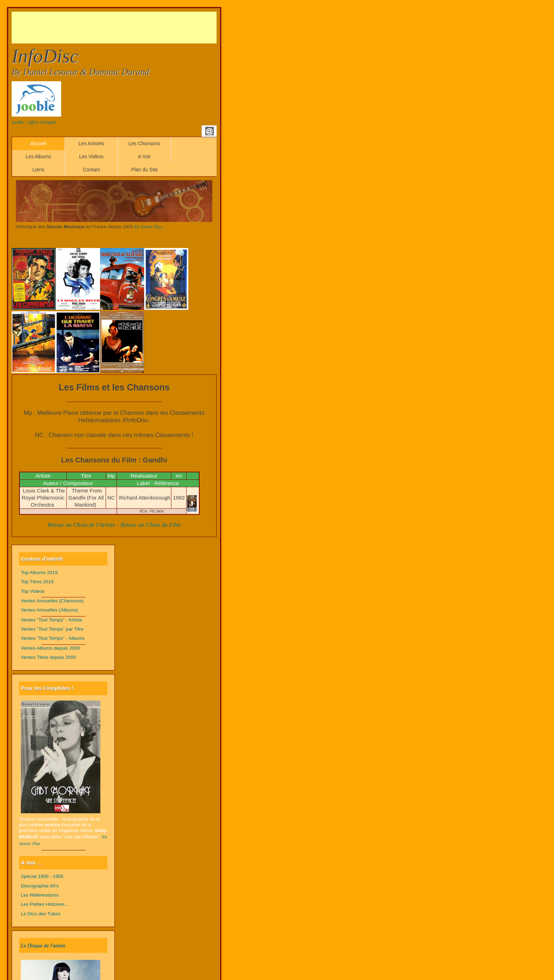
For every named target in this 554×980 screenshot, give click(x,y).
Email (210, 131)
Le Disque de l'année (43, 945)
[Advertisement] (140, 28)
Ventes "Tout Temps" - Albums (53, 638)
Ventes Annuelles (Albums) (49, 610)
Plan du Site (145, 170)
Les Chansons (145, 143)
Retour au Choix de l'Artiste (81, 525)
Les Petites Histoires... (45, 904)
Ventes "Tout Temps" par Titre (52, 629)
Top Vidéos (33, 591)
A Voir (144, 157)
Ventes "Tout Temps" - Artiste (52, 620)
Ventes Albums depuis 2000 (50, 648)
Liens (38, 170)
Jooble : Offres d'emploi (34, 122)
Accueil (38, 143)
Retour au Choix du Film (151, 525)
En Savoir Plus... (150, 227)
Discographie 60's (40, 886)
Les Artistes (91, 143)
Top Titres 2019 (37, 582)
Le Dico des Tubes (41, 914)
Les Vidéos (91, 157)
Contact (91, 170)
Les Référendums (40, 895)
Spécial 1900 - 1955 (42, 876)
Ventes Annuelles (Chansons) (52, 601)
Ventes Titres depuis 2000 (48, 657)
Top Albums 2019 (39, 572)
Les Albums (38, 157)
